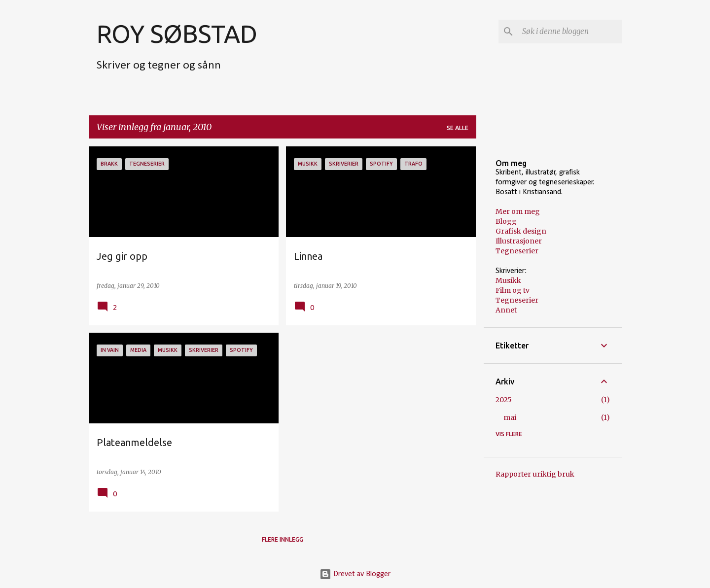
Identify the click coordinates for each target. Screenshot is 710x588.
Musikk (508, 280)
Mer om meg (518, 211)
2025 (504, 400)
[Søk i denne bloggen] (570, 32)
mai (510, 417)
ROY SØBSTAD (177, 34)
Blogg (506, 221)
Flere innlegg (283, 539)
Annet (506, 310)
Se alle (458, 128)
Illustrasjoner (519, 241)
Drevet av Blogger (355, 574)
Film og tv (513, 290)
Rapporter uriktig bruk (535, 474)
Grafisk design (521, 231)
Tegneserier (517, 251)
